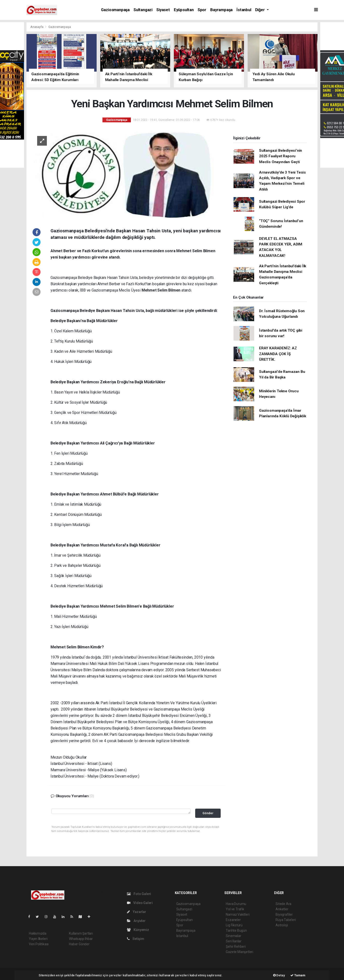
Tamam (298, 975)
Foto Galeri (139, 894)
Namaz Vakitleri (238, 914)
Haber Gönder (79, 944)
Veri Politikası (39, 944)
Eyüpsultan (184, 10)
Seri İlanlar (234, 941)
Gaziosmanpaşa (115, 10)
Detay (279, 975)
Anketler (282, 909)
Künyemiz (138, 930)
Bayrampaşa (221, 10)
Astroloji (282, 925)
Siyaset (163, 10)
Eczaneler (233, 920)
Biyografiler (284, 914)
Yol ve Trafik (235, 909)
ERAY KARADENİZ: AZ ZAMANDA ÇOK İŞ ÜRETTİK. (278, 354)
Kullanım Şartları (81, 933)
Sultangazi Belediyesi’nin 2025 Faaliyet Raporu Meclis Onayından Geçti (281, 156)
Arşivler (136, 921)
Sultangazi (143, 10)
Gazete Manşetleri (239, 952)
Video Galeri (140, 903)
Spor (202, 10)
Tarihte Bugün (236, 930)
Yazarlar (137, 912)
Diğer (260, 10)
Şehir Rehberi (236, 946)
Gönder (208, 813)
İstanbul (244, 10)
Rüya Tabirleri (286, 920)
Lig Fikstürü (234, 925)
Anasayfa (37, 27)
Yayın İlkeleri (38, 939)
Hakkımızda (38, 933)
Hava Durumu (236, 904)
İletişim (136, 939)
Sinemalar (233, 936)
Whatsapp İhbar (81, 939)
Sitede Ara (283, 904)
